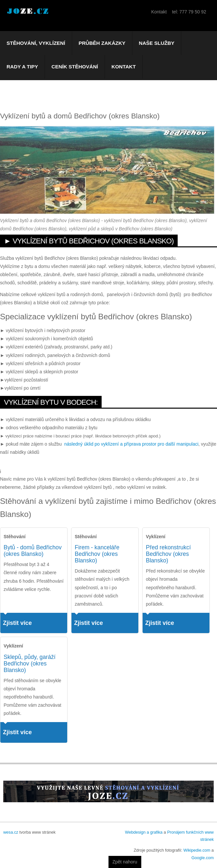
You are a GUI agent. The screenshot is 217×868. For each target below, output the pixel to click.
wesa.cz (11, 832)
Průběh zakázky (102, 43)
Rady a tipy (22, 67)
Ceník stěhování (75, 67)
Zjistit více (17, 623)
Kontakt (124, 67)
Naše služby (157, 43)
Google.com (203, 858)
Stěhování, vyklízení (36, 43)
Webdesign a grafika (144, 832)
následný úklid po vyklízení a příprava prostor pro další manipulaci (131, 444)
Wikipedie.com (197, 850)
